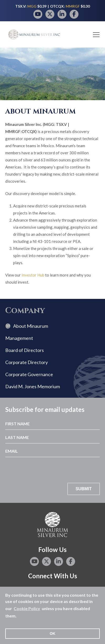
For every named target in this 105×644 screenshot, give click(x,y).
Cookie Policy (27, 608)
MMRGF (73, 6)
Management (19, 338)
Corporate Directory (27, 362)
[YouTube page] (38, 14)
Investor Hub (33, 275)
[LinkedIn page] (62, 14)
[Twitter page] (50, 14)
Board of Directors (25, 350)
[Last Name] (52, 437)
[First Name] (52, 423)
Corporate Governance (29, 374)
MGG (32, 6)
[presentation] (60, 470)
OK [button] (52, 633)
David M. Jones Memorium (33, 386)
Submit (84, 489)
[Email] (52, 450)
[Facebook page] (74, 14)
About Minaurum (31, 326)
